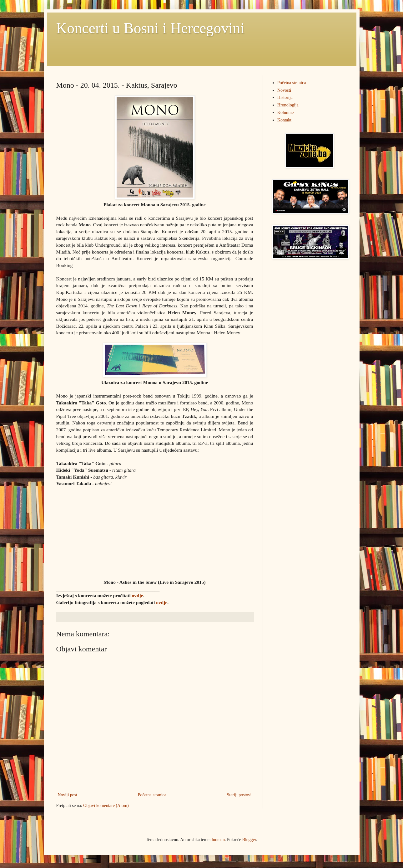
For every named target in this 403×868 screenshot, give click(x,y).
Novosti (284, 90)
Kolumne (285, 113)
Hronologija (288, 105)
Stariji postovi (239, 795)
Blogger (249, 840)
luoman (218, 840)
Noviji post (68, 795)
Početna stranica (152, 795)
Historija (285, 98)
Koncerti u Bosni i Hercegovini (151, 28)
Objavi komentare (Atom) (106, 806)
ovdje (138, 596)
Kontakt (284, 120)
